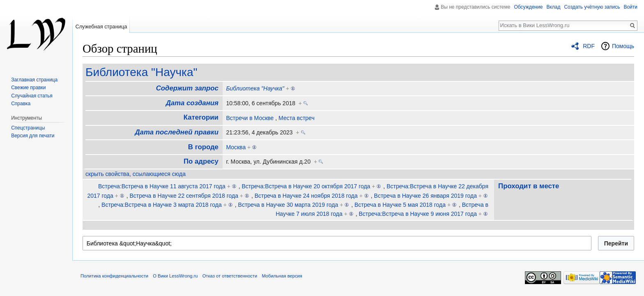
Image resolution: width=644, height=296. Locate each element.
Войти (630, 7)
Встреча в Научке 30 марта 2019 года (288, 205)
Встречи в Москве (250, 118)
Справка (21, 104)
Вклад (553, 7)
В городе (203, 147)
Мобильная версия (282, 276)
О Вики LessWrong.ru (175, 276)
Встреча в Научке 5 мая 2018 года (400, 205)
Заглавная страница (34, 80)
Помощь (623, 46)
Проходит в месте (529, 186)
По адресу (201, 161)
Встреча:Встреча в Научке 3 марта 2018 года (162, 205)
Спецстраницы (28, 128)
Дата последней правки (176, 132)
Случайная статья (32, 96)
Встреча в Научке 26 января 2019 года (425, 196)
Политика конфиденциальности (114, 276)
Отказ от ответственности (230, 276)
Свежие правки (28, 88)
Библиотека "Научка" (141, 72)
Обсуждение (528, 7)
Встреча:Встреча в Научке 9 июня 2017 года (417, 214)
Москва (236, 147)
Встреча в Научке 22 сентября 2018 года (184, 196)
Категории (201, 117)
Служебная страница (101, 27)
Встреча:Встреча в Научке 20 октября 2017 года (306, 186)
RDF (589, 46)
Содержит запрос (187, 88)
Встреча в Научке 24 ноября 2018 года (306, 196)
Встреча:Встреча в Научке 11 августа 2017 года (162, 186)
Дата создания (192, 103)
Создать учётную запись (592, 7)
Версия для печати (33, 136)
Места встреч (297, 118)
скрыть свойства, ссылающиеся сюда (136, 174)
